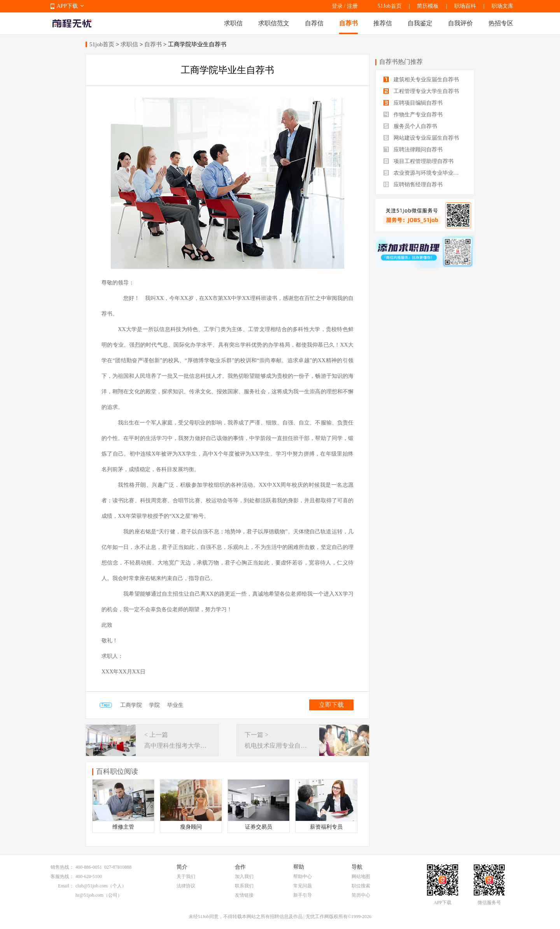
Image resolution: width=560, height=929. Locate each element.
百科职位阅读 (117, 771)
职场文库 (502, 6)
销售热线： (62, 867)
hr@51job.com (89, 895)
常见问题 (303, 886)
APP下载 (67, 6)
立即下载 (331, 705)
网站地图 (361, 876)
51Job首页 (389, 6)
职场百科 (465, 6)
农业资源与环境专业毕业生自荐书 (425, 173)
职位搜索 (361, 886)
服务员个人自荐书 (410, 126)
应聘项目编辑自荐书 (413, 103)
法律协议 (186, 886)
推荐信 (383, 23)
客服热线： (62, 876)
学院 (154, 705)
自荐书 (348, 23)
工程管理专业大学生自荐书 (421, 91)
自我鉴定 (420, 23)
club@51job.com (92, 886)
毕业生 (175, 705)
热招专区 (501, 23)
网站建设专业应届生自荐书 (421, 138)
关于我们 (186, 876)
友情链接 (244, 895)
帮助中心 (303, 876)
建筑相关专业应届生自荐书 (421, 80)
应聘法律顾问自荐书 (413, 150)
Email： (66, 886)
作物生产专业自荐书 (413, 115)
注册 (352, 6)
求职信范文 (274, 23)
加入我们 (244, 876)
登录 (337, 6)
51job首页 (102, 44)
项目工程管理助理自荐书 (418, 161)
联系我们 (244, 886)
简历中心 (361, 895)
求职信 (233, 23)
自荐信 (314, 23)
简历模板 (428, 6)
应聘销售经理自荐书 (413, 185)
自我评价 (460, 23)
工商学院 (131, 705)
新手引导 (303, 895)
